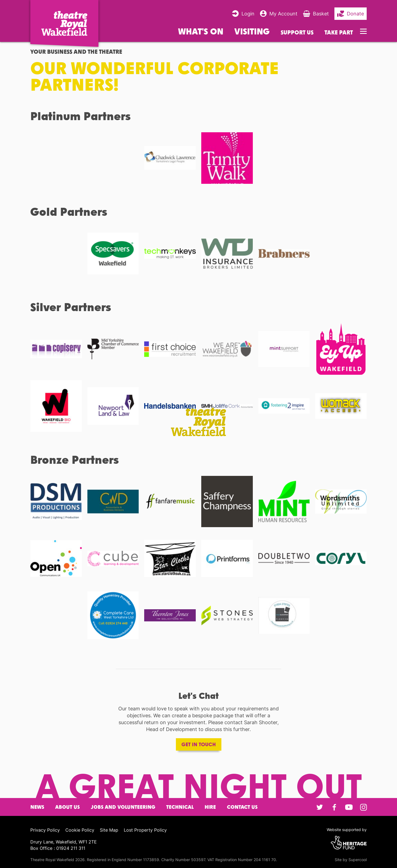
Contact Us (242, 807)
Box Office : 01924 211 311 (58, 848)
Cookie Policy (80, 830)
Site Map (109, 830)
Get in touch (199, 744)
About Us (67, 807)
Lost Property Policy (145, 830)
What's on (201, 31)
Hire (210, 807)
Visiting (252, 31)
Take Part (339, 32)
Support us (297, 32)
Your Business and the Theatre (76, 52)
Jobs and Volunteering (123, 807)
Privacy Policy (45, 830)
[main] (198, 408)
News (37, 807)
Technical (180, 807)
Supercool (358, 860)
